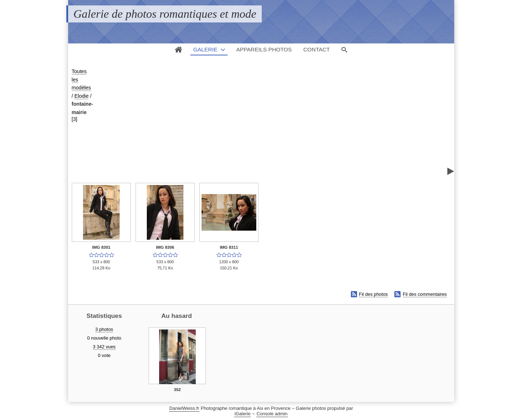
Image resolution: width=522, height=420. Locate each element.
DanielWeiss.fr (184, 408)
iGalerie (243, 414)
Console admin (272, 414)
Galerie (205, 49)
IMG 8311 (229, 247)
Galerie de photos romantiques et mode (165, 14)
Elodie (81, 96)
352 (177, 390)
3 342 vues (104, 347)
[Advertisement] (273, 122)
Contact (317, 49)
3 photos (104, 329)
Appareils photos (264, 49)
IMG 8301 (101, 247)
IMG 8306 (165, 247)
